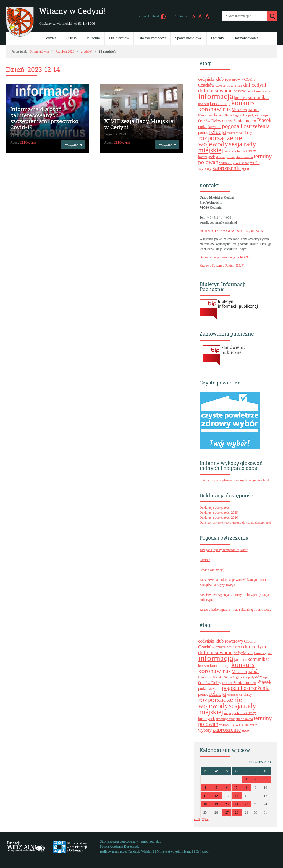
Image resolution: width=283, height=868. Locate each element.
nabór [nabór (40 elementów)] (253, 110)
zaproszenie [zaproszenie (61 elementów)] (227, 168)
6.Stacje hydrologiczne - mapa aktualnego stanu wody (235, 610)
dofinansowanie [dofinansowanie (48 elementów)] (215, 90)
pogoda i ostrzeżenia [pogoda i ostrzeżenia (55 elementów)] (246, 126)
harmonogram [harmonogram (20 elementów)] (263, 91)
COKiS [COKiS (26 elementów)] (250, 79)
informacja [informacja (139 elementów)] (216, 96)
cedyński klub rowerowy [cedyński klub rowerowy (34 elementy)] (221, 79)
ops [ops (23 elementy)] (266, 115)
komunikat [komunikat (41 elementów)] (258, 97)
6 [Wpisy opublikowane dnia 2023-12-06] (227, 788)
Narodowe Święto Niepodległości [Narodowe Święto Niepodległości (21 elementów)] (221, 115)
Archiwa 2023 (65, 51)
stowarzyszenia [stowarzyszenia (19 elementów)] (226, 157)
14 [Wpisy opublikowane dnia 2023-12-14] (237, 796)
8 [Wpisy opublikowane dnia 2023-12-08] (247, 788)
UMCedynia (28, 142)
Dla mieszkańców (152, 38)
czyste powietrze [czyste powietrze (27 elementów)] (229, 85)
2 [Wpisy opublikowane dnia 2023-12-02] (256, 779)
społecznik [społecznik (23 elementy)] (240, 151)
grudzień (87, 51)
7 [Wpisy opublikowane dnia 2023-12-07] (237, 788)
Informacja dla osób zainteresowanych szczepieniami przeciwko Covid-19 (44, 118)
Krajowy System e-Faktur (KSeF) (222, 266)
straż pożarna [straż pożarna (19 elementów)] (244, 157)
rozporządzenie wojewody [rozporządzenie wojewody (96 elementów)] (220, 141)
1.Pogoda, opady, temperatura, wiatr (224, 550)
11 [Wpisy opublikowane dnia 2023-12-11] (205, 796)
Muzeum (93, 38)
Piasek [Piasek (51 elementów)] (264, 120)
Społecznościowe (188, 38)
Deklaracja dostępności (215, 508)
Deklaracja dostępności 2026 (219, 518)
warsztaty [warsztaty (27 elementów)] (227, 163)
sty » (205, 819)
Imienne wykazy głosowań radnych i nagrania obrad (234, 480)
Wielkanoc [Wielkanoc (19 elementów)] (242, 163)
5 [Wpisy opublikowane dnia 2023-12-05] (216, 788)
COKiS (71, 38)
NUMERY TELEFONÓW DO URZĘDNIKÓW (231, 231)
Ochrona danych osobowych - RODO (225, 257)
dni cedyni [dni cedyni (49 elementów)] (255, 85)
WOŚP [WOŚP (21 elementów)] (255, 163)
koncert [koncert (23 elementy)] (204, 104)
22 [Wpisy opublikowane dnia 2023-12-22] (247, 804)
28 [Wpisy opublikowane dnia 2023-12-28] (237, 812)
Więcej (69, 146)
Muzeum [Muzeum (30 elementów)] (239, 110)
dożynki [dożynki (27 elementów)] (240, 91)
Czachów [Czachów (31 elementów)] (206, 85)
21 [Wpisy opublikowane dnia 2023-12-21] (237, 804)
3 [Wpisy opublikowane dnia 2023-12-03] (265, 779)
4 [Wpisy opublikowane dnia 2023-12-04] (205, 788)
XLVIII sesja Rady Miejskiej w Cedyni (140, 124)
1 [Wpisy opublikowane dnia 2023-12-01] (247, 779)
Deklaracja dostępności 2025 (219, 513)
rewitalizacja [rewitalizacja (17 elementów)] (234, 133)
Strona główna (40, 51)
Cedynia (50, 38)
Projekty (218, 38)
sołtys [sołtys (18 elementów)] (228, 151)
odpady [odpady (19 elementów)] (250, 115)
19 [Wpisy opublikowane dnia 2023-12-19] (216, 804)
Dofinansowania (246, 38)
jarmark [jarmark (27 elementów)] (240, 98)
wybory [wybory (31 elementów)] (205, 168)
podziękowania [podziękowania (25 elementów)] (210, 127)
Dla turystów (119, 38)
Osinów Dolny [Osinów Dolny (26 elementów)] (210, 121)
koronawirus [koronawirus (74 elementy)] (214, 109)
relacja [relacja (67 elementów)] (218, 132)
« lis (197, 819)
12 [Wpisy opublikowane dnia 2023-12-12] (216, 796)
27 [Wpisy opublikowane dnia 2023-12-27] (227, 812)
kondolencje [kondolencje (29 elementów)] (220, 104)
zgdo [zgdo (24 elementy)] (245, 169)
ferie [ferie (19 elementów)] (250, 91)
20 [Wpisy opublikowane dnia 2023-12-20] (227, 804)
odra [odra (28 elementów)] (259, 115)
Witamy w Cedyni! (72, 11)
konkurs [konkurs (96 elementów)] (243, 103)
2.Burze (205, 560)
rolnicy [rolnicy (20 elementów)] (247, 133)
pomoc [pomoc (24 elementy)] (203, 133)
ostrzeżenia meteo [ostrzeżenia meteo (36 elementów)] (239, 121)
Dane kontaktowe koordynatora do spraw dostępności (235, 523)
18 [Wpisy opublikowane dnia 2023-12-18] (205, 804)
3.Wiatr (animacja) (212, 570)
